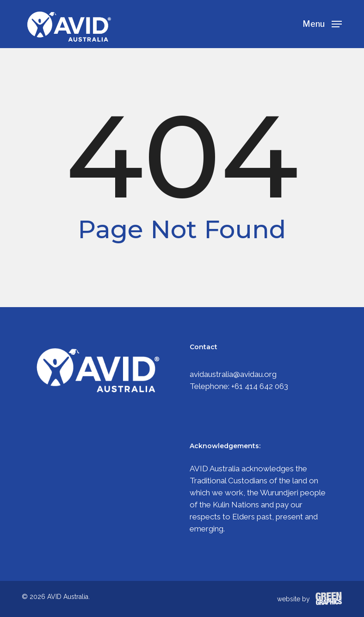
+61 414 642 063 (260, 386)
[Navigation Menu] (322, 23)
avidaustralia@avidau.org (233, 374)
